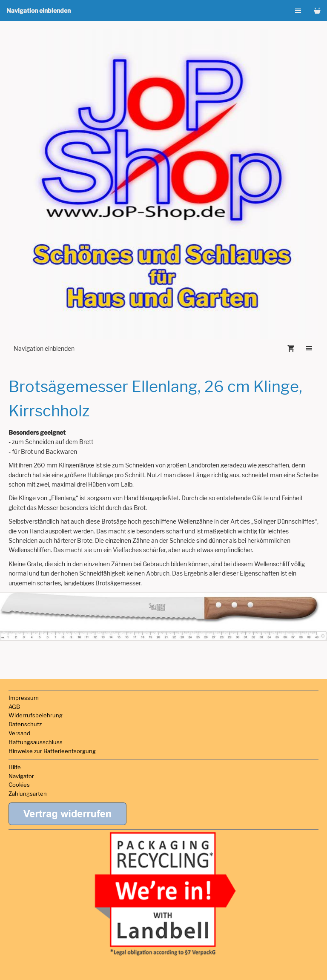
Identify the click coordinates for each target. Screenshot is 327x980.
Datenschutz (25, 724)
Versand (19, 733)
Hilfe (15, 767)
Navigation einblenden (39, 10)
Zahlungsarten (28, 794)
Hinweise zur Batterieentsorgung (52, 751)
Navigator (21, 776)
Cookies (19, 785)
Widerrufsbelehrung (36, 715)
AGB (14, 707)
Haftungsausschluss (36, 742)
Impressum (24, 698)
